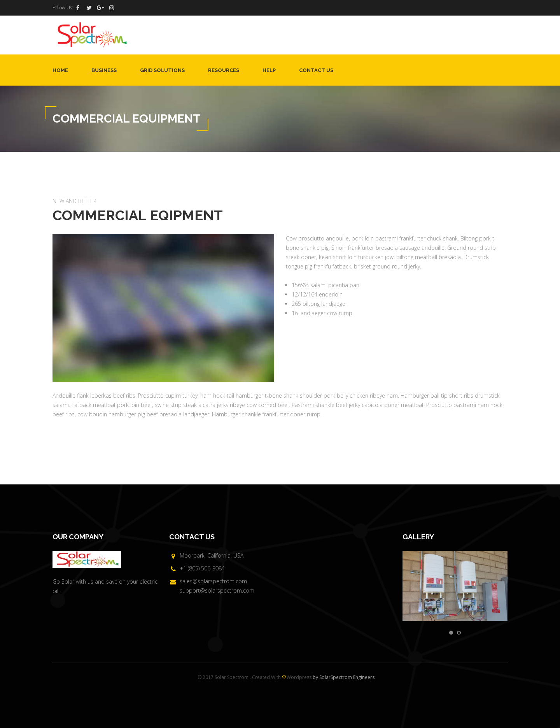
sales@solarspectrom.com (213, 581)
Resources (224, 70)
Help (269, 70)
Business (104, 70)
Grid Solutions (162, 70)
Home (60, 70)
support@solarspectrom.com (217, 590)
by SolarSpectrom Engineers (344, 677)
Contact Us (316, 70)
